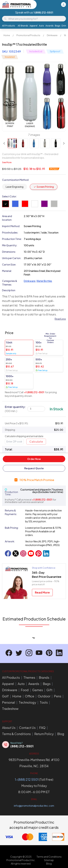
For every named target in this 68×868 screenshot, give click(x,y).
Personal (9, 702)
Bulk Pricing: (12, 528)
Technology (27, 702)
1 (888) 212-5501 (43, 12)
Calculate (36, 442)
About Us (9, 728)
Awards (49, 26)
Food (25, 690)
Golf (5, 696)
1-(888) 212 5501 (27, 779)
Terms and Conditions (49, 857)
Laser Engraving (15, 187)
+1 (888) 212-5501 (34, 392)
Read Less (60, 319)
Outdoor (44, 696)
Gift (49, 690)
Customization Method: (16, 180)
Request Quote (34, 468)
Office (30, 696)
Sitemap (49, 860)
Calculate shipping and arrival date (24, 436)
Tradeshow (10, 709)
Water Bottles (44, 281)
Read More (42, 592)
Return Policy (44, 734)
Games (38, 690)
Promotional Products (28, 35)
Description (9, 290)
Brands (44, 677)
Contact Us (27, 728)
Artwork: (10, 541)
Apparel (33, 26)
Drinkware (52, 35)
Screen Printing (44, 187)
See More (7, 162)
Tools (44, 702)
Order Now (34, 459)
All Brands (23, 26)
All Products (8, 26)
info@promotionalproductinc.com (34, 806)
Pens (58, 696)
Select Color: (10, 196)
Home (7, 35)
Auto (41, 26)
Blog (61, 734)
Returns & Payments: (11, 512)
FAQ (42, 728)
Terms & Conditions (16, 734)
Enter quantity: (15, 409)
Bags (58, 26)
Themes (29, 677)
